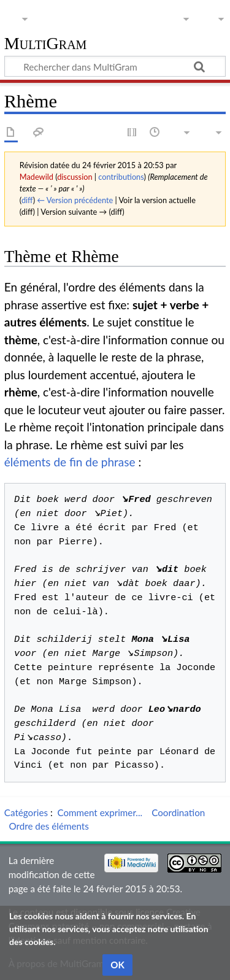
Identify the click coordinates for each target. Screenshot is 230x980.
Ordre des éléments (48, 826)
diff (27, 200)
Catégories (26, 812)
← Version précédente (75, 200)
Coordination (178, 812)
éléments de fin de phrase (70, 462)
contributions (121, 177)
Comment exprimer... (100, 812)
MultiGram (46, 44)
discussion (75, 177)
